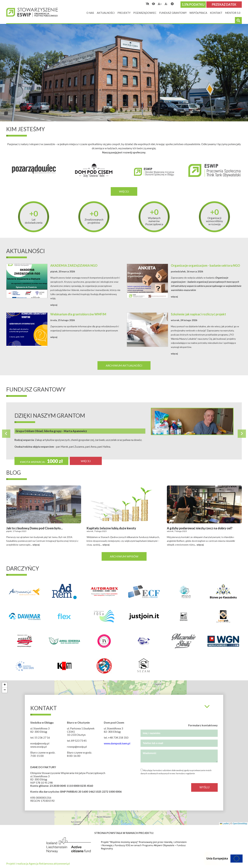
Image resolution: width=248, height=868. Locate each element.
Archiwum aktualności (124, 365)
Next (242, 434)
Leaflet (224, 824)
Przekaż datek (224, 4)
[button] (5, 685)
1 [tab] (6, 113)
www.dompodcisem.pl (117, 743)
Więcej (124, 191)
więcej (54, 305)
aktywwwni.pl (62, 863)
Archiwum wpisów (124, 556)
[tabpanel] (124, 73)
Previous (6, 434)
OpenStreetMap (240, 824)
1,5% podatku (193, 4)
